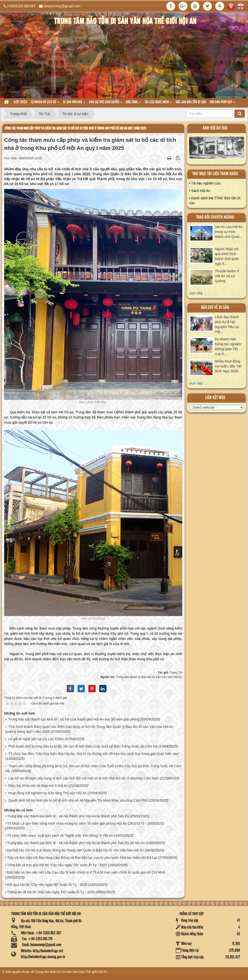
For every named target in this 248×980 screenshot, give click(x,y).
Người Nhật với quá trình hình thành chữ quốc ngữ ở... (227, 256)
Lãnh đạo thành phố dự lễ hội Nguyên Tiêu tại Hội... (227, 324)
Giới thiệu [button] (20, 102)
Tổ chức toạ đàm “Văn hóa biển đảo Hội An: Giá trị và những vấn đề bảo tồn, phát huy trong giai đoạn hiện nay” (94, 754)
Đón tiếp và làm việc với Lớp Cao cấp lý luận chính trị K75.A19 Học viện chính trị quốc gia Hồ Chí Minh (86, 872)
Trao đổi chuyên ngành (215, 217)
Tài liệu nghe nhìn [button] (158, 104)
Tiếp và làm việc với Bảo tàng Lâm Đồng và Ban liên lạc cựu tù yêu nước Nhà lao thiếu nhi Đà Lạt (82, 858)
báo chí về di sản (215, 308)
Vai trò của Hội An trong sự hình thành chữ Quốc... (229, 232)
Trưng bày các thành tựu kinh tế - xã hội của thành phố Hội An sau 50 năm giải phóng (74, 719)
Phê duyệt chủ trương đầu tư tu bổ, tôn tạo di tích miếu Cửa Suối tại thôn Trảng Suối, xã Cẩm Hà (83, 746)
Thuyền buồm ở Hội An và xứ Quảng (227, 276)
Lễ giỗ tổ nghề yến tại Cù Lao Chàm (36, 739)
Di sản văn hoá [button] (74, 104)
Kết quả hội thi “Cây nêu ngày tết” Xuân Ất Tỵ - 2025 (47, 885)
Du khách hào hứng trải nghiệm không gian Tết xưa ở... (228, 346)
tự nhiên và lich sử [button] (45, 104)
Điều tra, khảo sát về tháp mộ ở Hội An (38, 786)
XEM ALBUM (217, 149)
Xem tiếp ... (198, 293)
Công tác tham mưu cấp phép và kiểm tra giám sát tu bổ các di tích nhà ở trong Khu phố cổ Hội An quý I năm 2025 (75, 128)
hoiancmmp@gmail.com (62, 6)
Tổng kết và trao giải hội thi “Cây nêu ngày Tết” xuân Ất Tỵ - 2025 (57, 865)
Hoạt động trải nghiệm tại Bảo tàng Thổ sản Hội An (47, 793)
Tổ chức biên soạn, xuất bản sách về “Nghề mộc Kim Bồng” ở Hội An (60, 836)
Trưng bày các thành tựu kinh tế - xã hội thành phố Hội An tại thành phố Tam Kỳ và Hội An (76, 843)
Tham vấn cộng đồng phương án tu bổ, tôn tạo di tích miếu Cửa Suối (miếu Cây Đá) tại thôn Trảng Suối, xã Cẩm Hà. (93, 768)
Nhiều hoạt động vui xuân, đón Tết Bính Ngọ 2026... (228, 366)
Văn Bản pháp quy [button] (223, 104)
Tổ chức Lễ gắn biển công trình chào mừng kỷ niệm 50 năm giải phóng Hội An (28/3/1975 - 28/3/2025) (85, 823)
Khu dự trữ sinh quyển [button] (106, 104)
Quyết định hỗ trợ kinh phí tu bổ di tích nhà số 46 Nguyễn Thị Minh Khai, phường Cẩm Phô (78, 800)
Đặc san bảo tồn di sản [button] (191, 102)
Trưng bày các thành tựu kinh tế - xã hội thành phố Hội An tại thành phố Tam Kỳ (68, 816)
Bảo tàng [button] (133, 104)
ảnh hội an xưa (215, 128)
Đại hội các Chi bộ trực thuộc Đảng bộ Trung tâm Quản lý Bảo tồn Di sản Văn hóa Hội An (75, 850)
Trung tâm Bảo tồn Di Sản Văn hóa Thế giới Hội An (71, 972)
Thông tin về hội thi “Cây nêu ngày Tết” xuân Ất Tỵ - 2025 (51, 892)
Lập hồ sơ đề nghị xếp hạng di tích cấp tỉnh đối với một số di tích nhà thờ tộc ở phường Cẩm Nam (84, 778)
